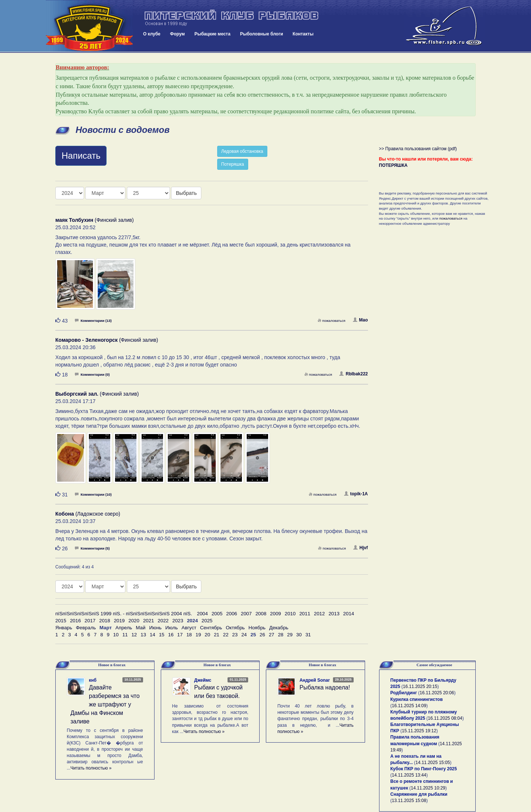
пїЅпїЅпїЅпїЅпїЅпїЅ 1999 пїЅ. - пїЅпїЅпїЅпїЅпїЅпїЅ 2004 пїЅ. (124, 614)
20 (207, 635)
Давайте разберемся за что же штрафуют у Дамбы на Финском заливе (105, 704)
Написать (81, 156)
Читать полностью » (91, 768)
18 (189, 635)
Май (140, 628)
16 (171, 635)
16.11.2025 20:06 (437, 693)
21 (217, 635)
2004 (202, 614)
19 (198, 635)
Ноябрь (257, 628)
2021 (149, 621)
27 (272, 635)
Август (189, 628)
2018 (105, 621)
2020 (134, 621)
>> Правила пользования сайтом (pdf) (418, 149)
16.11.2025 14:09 (409, 706)
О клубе (152, 34)
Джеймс (203, 680)
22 (226, 635)
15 (162, 635)
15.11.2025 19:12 (419, 731)
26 (262, 635)
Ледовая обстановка (242, 151)
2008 (261, 614)
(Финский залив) (95, 220)
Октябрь (235, 628)
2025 (207, 621)
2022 (163, 621)
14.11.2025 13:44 (409, 775)
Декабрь (279, 628)
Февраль (86, 628)
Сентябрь (211, 628)
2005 (217, 614)
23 (235, 635)
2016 (76, 621)
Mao (360, 320)
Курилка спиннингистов (417, 699)
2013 (334, 614)
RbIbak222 (353, 374)
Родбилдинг (404, 693)
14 (152, 635)
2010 (290, 614)
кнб (93, 680)
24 (244, 635)
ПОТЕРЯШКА (393, 165)
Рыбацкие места (212, 34)
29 (290, 635)
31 (308, 635)
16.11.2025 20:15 (420, 687)
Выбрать (186, 193)
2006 (232, 614)
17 (180, 635)
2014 (349, 614)
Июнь (155, 628)
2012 (319, 614)
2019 (119, 621)
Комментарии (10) (93, 494)
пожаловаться (332, 321)
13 (143, 635)
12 (134, 635)
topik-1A (356, 494)
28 (281, 635)
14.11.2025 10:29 (428, 788)
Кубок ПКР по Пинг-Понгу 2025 (424, 769)
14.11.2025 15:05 (433, 763)
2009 (275, 614)
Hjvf (361, 548)
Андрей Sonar (315, 680)
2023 (178, 621)
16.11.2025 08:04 (445, 718)
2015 (61, 621)
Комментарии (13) (93, 321)
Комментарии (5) (92, 548)
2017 (90, 621)
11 (125, 635)
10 (116, 635)
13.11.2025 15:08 (409, 801)
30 (299, 635)
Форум (177, 34)
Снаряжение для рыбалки (419, 794)
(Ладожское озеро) (88, 514)
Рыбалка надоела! (325, 687)
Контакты (303, 34)
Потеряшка (233, 164)
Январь (64, 628)
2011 (305, 614)
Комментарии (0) (92, 374)
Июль (171, 628)
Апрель (124, 628)
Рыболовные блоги (262, 34)
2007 (246, 614)
